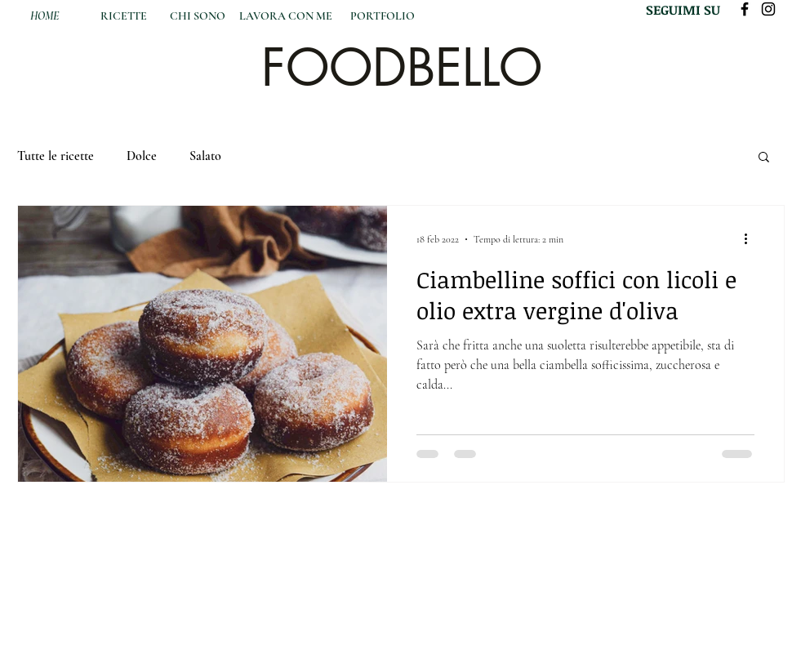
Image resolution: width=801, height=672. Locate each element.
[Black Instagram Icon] (768, 9)
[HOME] (44, 16)
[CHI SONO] (198, 16)
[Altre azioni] (752, 239)
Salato (205, 156)
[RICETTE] (124, 16)
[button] (764, 158)
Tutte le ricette (56, 156)
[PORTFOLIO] (383, 16)
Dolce (142, 156)
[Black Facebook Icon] (745, 9)
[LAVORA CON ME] (286, 16)
